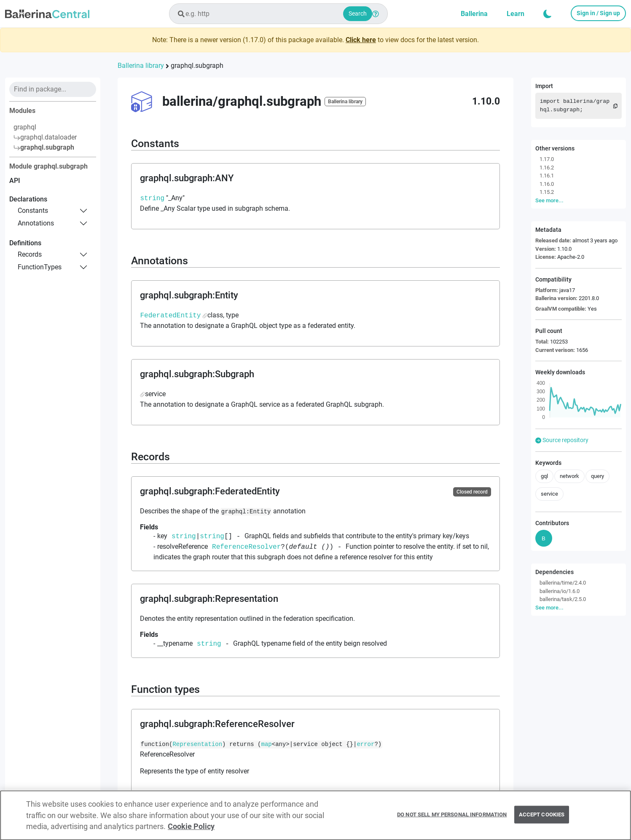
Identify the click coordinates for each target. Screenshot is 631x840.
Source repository (562, 440)
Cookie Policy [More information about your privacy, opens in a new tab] (191, 831)
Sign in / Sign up (598, 13)
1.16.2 (547, 168)
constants (33, 211)
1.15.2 (547, 192)
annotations (36, 223)
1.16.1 (547, 176)
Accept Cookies (542, 819)
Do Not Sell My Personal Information (452, 819)
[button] (548, 14)
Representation (197, 745)
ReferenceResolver (246, 547)
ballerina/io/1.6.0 (560, 591)
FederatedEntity (170, 315)
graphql (25, 127)
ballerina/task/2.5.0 (563, 599)
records (30, 254)
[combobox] (278, 14)
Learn (516, 14)
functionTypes (40, 267)
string (152, 198)
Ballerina (474, 14)
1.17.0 (547, 159)
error (365, 745)
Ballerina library (141, 66)
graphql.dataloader (45, 137)
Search (358, 13)
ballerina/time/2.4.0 (563, 583)
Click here (361, 40)
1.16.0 (547, 184)
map (267, 745)
